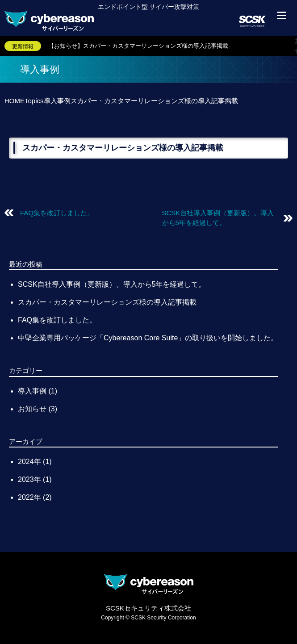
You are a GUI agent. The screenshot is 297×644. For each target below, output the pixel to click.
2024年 (30, 462)
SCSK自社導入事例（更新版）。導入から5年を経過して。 (112, 284)
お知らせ (32, 409)
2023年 (30, 479)
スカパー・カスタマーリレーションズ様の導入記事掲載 (107, 302)
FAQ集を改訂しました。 (57, 213)
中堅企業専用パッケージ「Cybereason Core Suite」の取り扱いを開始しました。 (148, 338)
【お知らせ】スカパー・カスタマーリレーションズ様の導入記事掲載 (138, 46)
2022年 (30, 497)
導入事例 (32, 391)
